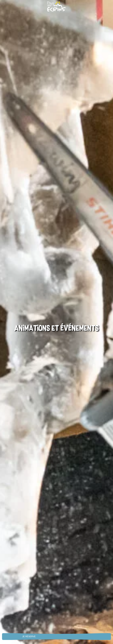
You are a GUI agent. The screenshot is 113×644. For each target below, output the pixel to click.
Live (84, 637)
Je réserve (29, 636)
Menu (56, 637)
